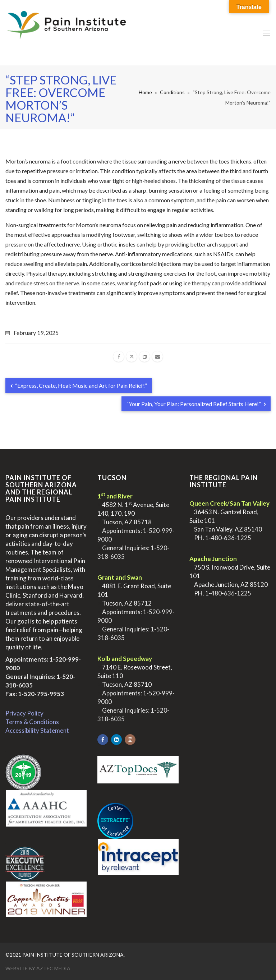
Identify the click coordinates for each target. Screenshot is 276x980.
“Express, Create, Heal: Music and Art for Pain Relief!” (79, 385)
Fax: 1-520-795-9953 (35, 694)
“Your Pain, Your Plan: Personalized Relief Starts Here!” (196, 404)
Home (145, 92)
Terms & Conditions (32, 722)
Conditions (172, 92)
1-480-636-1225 (228, 538)
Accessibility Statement (37, 730)
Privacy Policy (24, 713)
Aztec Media (53, 968)
